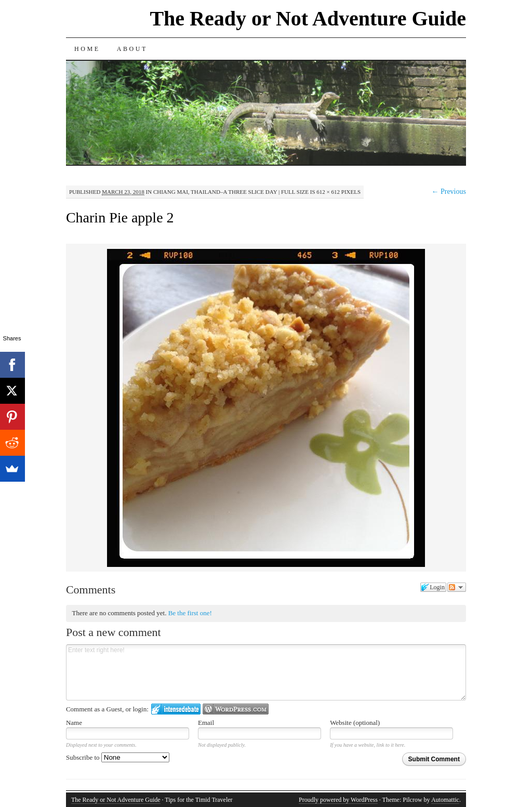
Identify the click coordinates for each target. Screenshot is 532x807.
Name (74, 723)
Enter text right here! (266, 672)
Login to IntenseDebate (176, 709)
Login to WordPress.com (236, 709)
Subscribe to (118, 757)
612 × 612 (328, 192)
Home (87, 49)
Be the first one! (190, 613)
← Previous (449, 191)
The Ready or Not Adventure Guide (308, 18)
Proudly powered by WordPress (338, 800)
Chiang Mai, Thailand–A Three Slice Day (215, 192)
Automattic (445, 800)
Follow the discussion (457, 587)
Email (206, 723)
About (132, 49)
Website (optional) (355, 723)
